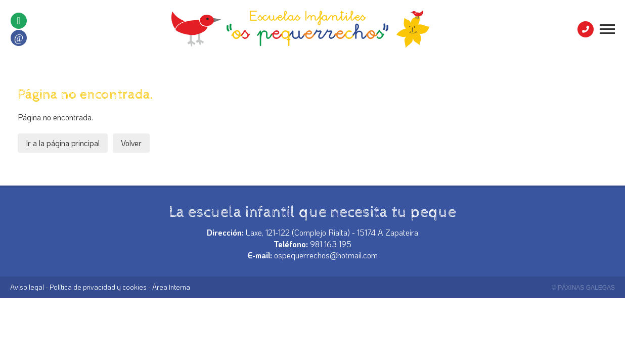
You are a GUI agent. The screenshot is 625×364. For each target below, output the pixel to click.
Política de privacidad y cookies (98, 287)
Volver (131, 143)
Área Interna (171, 287)
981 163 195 (331, 244)
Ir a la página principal (63, 143)
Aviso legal (27, 287)
